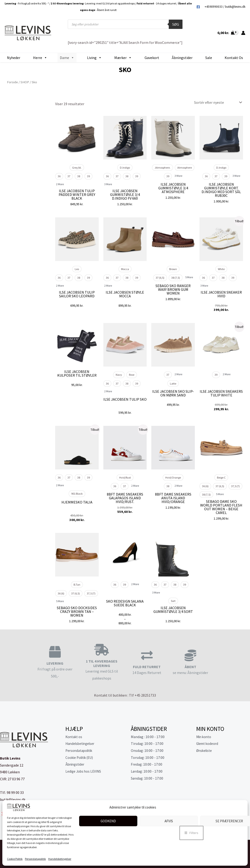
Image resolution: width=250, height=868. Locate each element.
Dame (67, 58)
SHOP (25, 82)
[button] (191, 833)
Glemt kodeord (208, 743)
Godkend (108, 821)
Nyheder (14, 58)
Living (94, 58)
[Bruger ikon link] (243, 33)
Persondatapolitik (35, 859)
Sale (209, 58)
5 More (189, 277)
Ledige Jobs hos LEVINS (84, 771)
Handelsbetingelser (60, 859)
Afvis (169, 821)
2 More (60, 184)
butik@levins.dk (235, 7)
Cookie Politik (15, 859)
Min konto (204, 737)
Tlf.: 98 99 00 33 (12, 792)
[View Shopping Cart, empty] (226, 33)
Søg (176, 24)
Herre (40, 58)
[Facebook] (198, 7)
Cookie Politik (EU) (81, 757)
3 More (108, 184)
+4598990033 (214, 7)
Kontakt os (234, 58)
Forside (12, 82)
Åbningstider (182, 58)
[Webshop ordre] (217, 102)
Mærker (123, 58)
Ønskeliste (205, 750)
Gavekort (152, 58)
